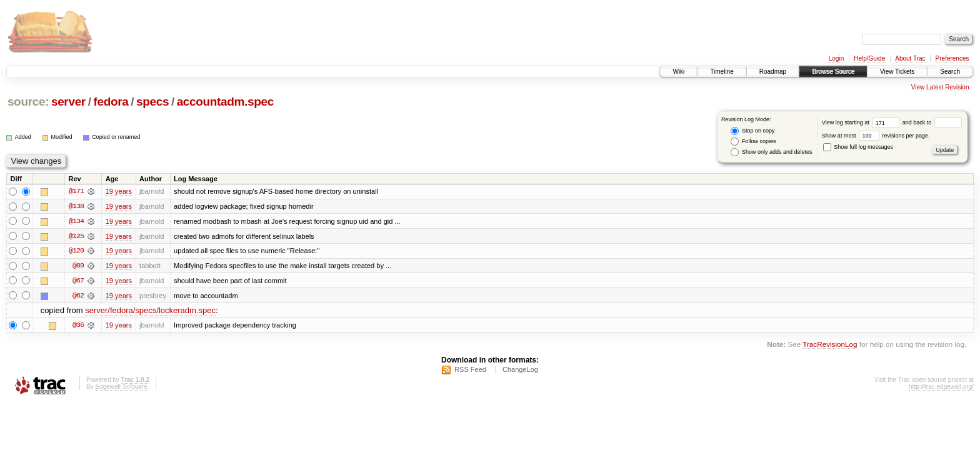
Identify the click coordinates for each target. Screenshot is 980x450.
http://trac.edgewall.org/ (941, 388)
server (68, 102)
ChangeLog (520, 371)
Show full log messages (858, 147)
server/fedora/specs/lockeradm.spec (150, 312)
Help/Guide (869, 58)
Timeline (722, 72)
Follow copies (753, 142)
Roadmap (773, 72)
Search (950, 72)
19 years (119, 191)
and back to (932, 122)
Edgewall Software (121, 388)
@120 (76, 251)
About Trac (910, 58)
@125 (76, 236)
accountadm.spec (225, 102)
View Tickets (897, 72)
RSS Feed (470, 371)
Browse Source (833, 72)
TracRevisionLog (830, 345)
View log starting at (862, 122)
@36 (78, 326)
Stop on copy (752, 131)
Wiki (678, 72)
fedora (111, 102)
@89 (78, 266)
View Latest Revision (940, 87)
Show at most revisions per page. (876, 136)
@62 (78, 296)
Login (836, 58)
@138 (76, 206)
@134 (76, 221)
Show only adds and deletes (771, 152)
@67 (78, 281)
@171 (76, 191)
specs (152, 102)
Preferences (952, 58)
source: (28, 102)
